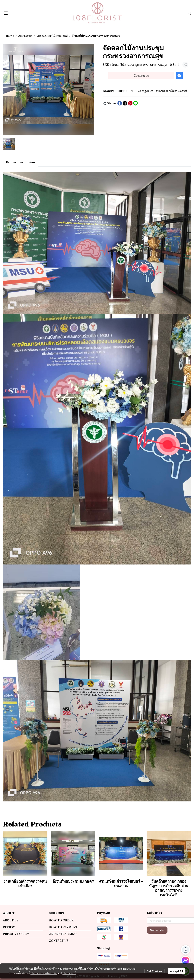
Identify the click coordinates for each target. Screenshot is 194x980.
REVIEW (9, 927)
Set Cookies (154, 971)
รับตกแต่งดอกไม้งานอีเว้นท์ (52, 36)
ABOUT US (11, 920)
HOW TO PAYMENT (63, 927)
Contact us (141, 76)
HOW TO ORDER (61, 920)
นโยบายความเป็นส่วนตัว (44, 973)
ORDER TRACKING (63, 934)
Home (10, 36)
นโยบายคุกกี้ (69, 973)
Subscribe (157, 930)
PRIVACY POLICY (16, 934)
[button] (189, 13)
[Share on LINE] (135, 103)
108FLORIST (125, 91)
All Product (25, 36)
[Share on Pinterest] (130, 103)
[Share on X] (125, 103)
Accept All (177, 971)
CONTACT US (59, 941)
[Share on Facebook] (120, 103)
